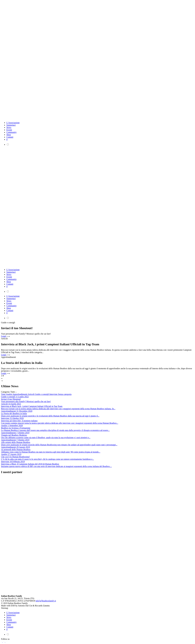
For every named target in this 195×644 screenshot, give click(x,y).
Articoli (31, 394)
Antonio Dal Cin (25, 606)
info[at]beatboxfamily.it (46, 601)
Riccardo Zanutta (42, 606)
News (9, 127)
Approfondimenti (20, 394)
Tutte (3, 394)
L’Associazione (13, 123)
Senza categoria (65, 394)
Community (11, 132)
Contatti (10, 137)
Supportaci (11, 125)
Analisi (9, 394)
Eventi (9, 130)
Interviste (54, 394)
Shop (9, 135)
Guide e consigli (42, 394)
